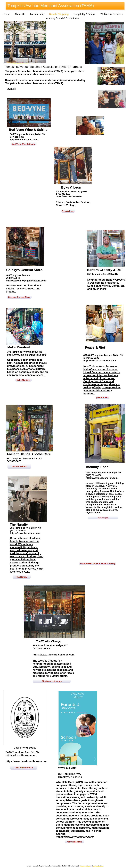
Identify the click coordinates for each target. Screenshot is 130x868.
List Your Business (98, 866)
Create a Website (85, 866)
